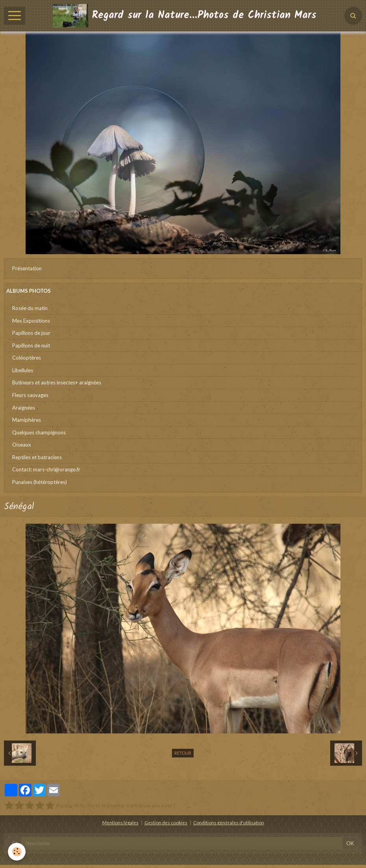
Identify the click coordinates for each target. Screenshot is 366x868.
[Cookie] (17, 852)
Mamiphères (27, 420)
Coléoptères (27, 358)
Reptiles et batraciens (37, 457)
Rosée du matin (30, 308)
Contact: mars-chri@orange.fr (46, 469)
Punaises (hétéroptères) (40, 482)
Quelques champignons (39, 432)
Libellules (23, 370)
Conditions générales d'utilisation (229, 822)
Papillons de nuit (31, 345)
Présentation (27, 268)
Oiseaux (22, 445)
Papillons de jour (31, 333)
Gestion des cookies (166, 822)
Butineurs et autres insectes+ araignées (57, 382)
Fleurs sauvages (30, 395)
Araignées (24, 408)
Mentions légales (120, 822)
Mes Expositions (31, 321)
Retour (183, 753)
